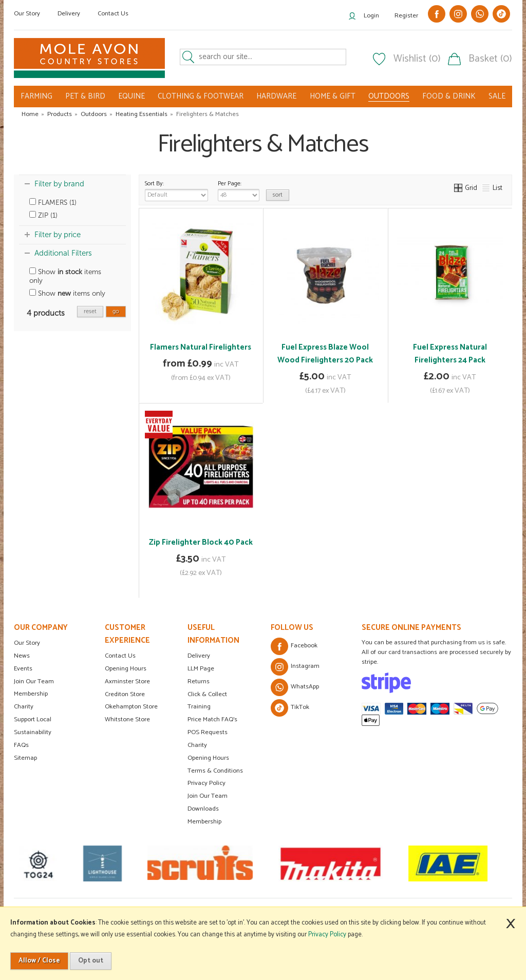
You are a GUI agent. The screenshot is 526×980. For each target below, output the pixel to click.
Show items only (65, 276)
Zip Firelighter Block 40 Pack (201, 542)
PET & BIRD (85, 96)
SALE (497, 96)
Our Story (27, 14)
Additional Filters (63, 253)
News (22, 656)
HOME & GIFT (333, 96)
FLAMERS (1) (53, 203)
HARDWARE (276, 96)
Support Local (33, 719)
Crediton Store (125, 694)
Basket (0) (490, 59)
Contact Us (113, 14)
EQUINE (131, 96)
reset (90, 311)
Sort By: (176, 190)
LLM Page (201, 669)
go (116, 311)
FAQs (21, 745)
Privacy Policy (206, 783)
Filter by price (58, 235)
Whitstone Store (127, 719)
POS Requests (208, 732)
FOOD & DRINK (449, 96)
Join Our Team (34, 681)
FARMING (36, 96)
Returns (199, 681)
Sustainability (33, 732)
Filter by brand (59, 184)
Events (23, 669)
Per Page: (239, 190)
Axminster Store (127, 681)
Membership (31, 694)
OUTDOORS (389, 97)
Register (406, 16)
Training (199, 707)
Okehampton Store (131, 707)
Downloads (203, 809)
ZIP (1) (43, 215)
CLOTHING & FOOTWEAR (201, 96)
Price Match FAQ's (212, 719)
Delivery (69, 14)
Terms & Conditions (215, 771)
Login (371, 16)
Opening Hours (126, 669)
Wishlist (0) (417, 59)
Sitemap (25, 758)
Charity (24, 707)
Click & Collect (207, 694)
